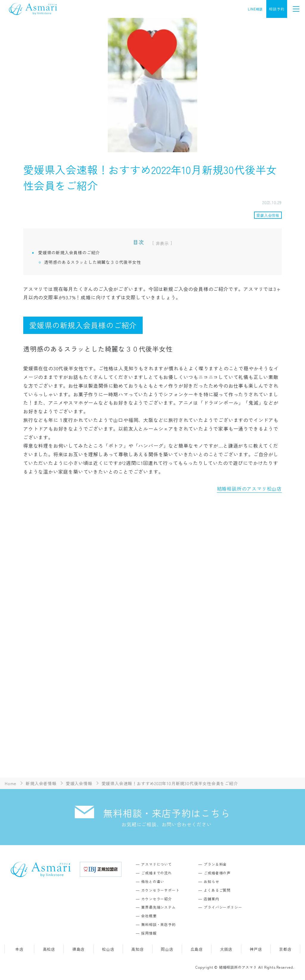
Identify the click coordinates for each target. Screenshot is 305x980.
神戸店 (256, 949)
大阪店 (226, 949)
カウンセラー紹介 (156, 899)
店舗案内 (211, 899)
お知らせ (211, 881)
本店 (19, 949)
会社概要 (149, 916)
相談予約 (277, 9)
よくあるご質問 (217, 890)
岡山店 (167, 949)
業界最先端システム (158, 907)
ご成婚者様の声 (217, 873)
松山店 (108, 949)
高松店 (49, 949)
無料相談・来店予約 (158, 924)
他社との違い (153, 881)
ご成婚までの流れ (156, 873)
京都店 (285, 949)
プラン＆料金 (215, 864)
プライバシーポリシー (223, 907)
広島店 (197, 949)
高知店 (137, 949)
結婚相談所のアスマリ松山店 (249, 489)
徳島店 (78, 949)
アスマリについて (156, 864)
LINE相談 (255, 9)
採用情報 (149, 933)
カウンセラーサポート (160, 890)
